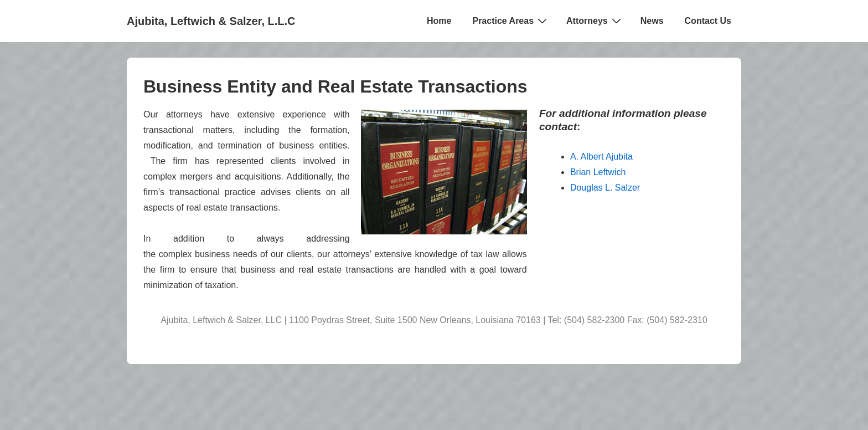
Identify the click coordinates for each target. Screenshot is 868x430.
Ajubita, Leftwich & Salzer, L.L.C (211, 21)
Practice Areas (511, 21)
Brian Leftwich (598, 172)
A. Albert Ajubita (601, 157)
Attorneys (595, 21)
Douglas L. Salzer (605, 188)
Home (439, 21)
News (652, 21)
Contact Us (708, 21)
